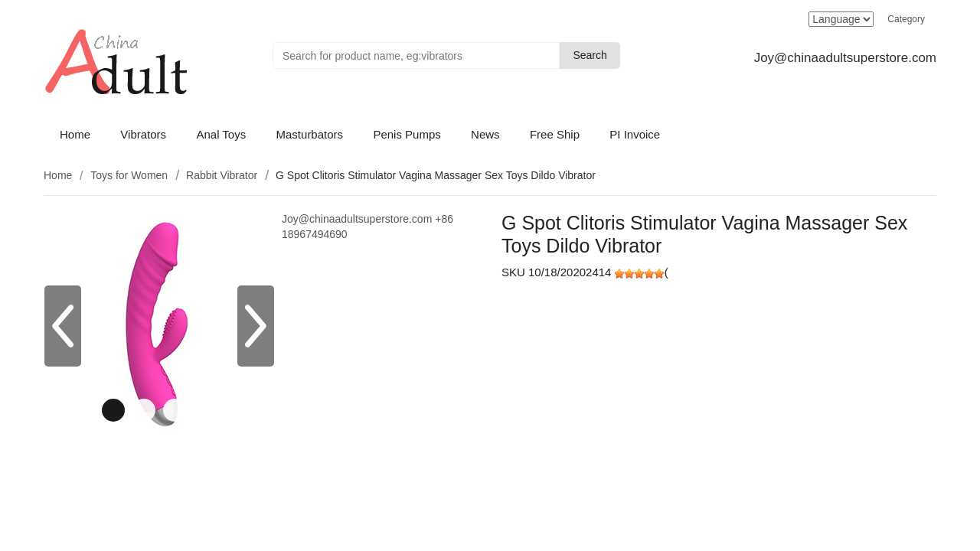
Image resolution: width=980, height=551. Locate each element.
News (485, 134)
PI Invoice (635, 134)
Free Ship (555, 134)
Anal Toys (221, 134)
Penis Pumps (407, 134)
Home (75, 134)
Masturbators (310, 134)
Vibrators (143, 134)
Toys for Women (129, 175)
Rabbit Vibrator (222, 175)
